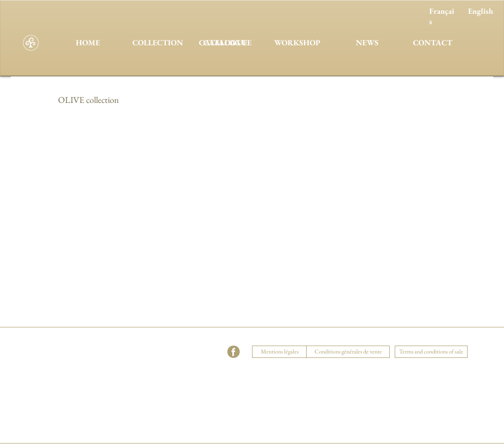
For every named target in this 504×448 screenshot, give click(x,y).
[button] (164, 340)
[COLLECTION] (157, 43)
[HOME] (88, 43)
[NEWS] (367, 43)
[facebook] (234, 352)
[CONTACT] (432, 43)
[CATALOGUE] (227, 43)
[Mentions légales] (280, 352)
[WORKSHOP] (297, 43)
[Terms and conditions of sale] (431, 352)
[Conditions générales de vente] (348, 352)
